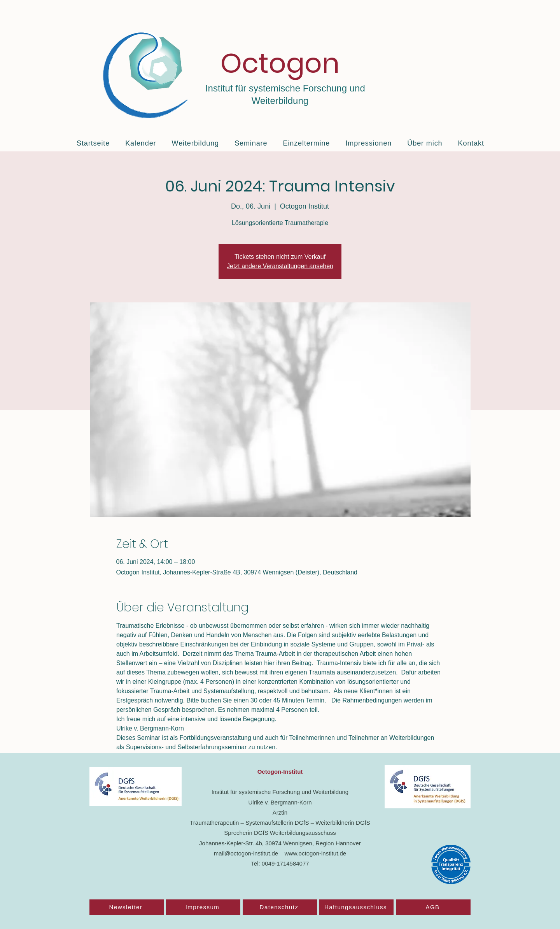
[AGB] (433, 907)
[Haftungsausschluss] (356, 907)
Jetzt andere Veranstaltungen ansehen (280, 266)
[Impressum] (203, 907)
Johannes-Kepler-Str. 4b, (232, 843)
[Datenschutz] (280, 907)
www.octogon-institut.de (315, 853)
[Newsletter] (127, 907)
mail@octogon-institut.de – (249, 853)
